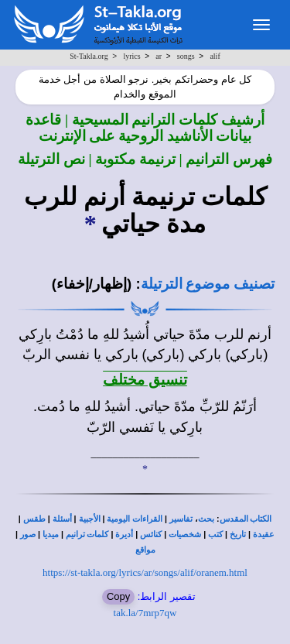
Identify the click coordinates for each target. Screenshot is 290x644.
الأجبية (90, 519)
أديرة (124, 534)
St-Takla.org (89, 56)
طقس (34, 519)
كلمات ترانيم (87, 534)
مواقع (145, 550)
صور (28, 534)
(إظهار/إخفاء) (92, 284)
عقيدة (264, 534)
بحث (206, 519)
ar (159, 56)
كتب (215, 534)
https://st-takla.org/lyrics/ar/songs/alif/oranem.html (145, 572)
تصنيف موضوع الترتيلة (208, 284)
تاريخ (238, 534)
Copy (118, 596)
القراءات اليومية (135, 519)
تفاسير (181, 519)
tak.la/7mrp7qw (145, 613)
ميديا (51, 534)
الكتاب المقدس (246, 519)
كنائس (151, 534)
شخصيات (185, 534)
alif (215, 56)
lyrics (131, 56)
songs (186, 56)
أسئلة (62, 519)
